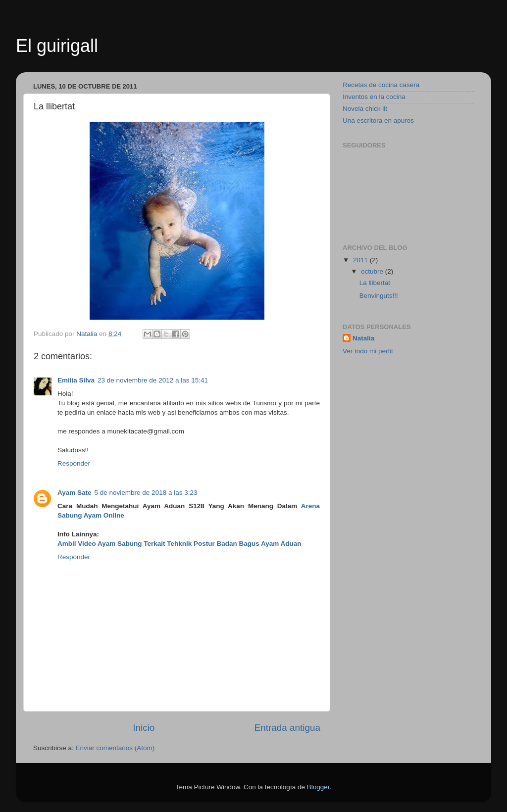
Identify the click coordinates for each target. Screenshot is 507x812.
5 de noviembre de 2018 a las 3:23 (146, 493)
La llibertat (375, 283)
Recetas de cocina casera (381, 85)
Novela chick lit (365, 109)
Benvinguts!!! (379, 296)
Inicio (144, 728)
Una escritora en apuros (378, 120)
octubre (373, 271)
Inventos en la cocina (374, 97)
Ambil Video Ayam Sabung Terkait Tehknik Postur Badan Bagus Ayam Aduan (179, 544)
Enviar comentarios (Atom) (115, 748)
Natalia (363, 338)
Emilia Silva (76, 380)
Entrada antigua (287, 728)
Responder (74, 463)
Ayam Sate (75, 493)
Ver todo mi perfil (368, 351)
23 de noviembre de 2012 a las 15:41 (153, 380)
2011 (361, 260)
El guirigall (57, 46)
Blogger (318, 787)
